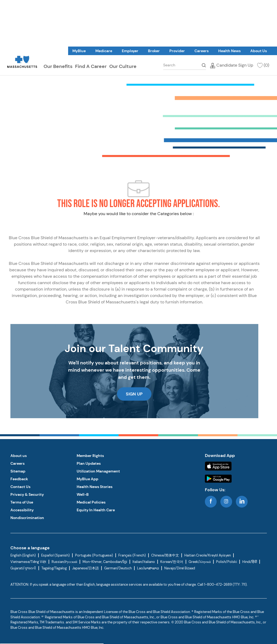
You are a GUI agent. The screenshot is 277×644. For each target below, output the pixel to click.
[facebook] (211, 502)
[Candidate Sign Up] (232, 65)
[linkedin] (242, 502)
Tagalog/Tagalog (54, 568)
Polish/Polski (227, 562)
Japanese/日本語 (85, 568)
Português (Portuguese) (94, 555)
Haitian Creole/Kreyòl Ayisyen (208, 555)
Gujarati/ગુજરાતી (23, 568)
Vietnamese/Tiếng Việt (28, 562)
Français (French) (132, 555)
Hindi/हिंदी (250, 562)
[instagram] (226, 502)
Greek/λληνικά (200, 562)
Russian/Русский (65, 562)
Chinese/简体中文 (165, 555)
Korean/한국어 (172, 562)
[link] (79, 51)
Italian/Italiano (144, 562)
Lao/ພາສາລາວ (148, 568)
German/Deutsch (118, 568)
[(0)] (263, 65)
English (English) (23, 555)
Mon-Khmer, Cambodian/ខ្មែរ (105, 562)
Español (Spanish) (55, 555)
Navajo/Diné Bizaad (180, 568)
